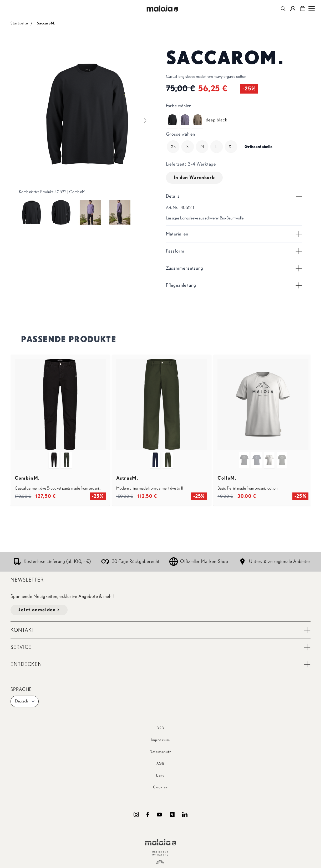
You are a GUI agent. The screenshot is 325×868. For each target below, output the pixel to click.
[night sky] (155, 455)
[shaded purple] (185, 115)
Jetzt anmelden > (39, 610)
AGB (161, 764)
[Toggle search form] (283, 9)
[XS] (173, 147)
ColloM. (227, 478)
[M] (202, 147)
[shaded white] (269, 455)
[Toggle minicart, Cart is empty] (303, 9)
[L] (216, 147)
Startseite (19, 23)
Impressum (160, 740)
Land (160, 775)
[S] (187, 147)
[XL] (231, 147)
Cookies (160, 787)
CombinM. (27, 478)
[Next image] (145, 120)
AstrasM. (127, 478)
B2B (161, 728)
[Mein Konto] (293, 9)
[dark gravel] (197, 115)
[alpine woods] (67, 455)
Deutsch (25, 701)
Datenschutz (161, 752)
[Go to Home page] (163, 9)
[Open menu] (312, 9)
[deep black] (172, 115)
